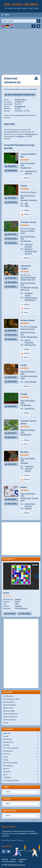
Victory (34, 192)
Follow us (7, 846)
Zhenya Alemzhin (21, 608)
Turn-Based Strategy (21, 781)
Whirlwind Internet (19, 865)
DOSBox (21, 136)
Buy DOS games (9, 702)
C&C (33, 280)
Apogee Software (17, 840)
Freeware (24, 376)
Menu (7, 15)
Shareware (24, 200)
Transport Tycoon (28, 222)
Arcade (21, 736)
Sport (21, 775)
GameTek (28, 508)
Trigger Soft (29, 466)
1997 (22, 335)
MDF (26, 204)
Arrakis (24, 365)
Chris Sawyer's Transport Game (28, 231)
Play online (12, 170)
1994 (22, 239)
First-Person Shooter (21, 748)
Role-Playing (21, 766)
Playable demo (20, 106)
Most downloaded (9, 705)
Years (6, 787)
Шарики (18, 599)
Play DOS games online (11, 699)
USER (27, 206)
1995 (22, 285)
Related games (10, 811)
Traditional (21, 778)
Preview (23, 337)
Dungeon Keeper (28, 320)
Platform (21, 754)
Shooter (21, 769)
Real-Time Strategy (28, 163)
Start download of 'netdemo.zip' (21, 95)
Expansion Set (21, 742)
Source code (33, 376)
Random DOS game (10, 717)
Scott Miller (6, 840)
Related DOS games (10, 714)
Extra (27, 290)
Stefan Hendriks (31, 382)
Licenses (7, 799)
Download (12, 166)
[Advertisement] (21, 50)
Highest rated (8, 708)
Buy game (12, 243)
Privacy (13, 859)
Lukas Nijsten (30, 409)
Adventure (21, 733)
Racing (21, 760)
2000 (23, 374)
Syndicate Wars (20, 100)
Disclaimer (23, 859)
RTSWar (24, 394)
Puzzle (17, 602)
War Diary (25, 452)
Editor (23, 378)
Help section (30, 134)
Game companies (9, 720)
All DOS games (8, 696)
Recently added (9, 711)
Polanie (24, 186)
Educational (21, 739)
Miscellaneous (21, 751)
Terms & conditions (9, 862)
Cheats (6, 723)
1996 (22, 166)
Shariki (6, 593)
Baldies (24, 487)
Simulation (21, 772)
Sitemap (5, 859)
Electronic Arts (30, 345)
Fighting (21, 745)
